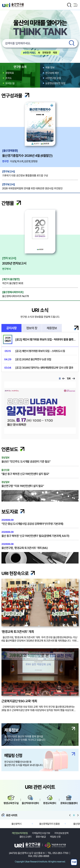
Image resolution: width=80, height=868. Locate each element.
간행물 (11, 203)
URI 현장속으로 (18, 573)
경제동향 (46, 53)
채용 (55, 53)
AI (39, 53)
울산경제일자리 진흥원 (49, 824)
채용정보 (52, 328)
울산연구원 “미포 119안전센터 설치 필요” (40, 484)
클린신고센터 (25, 837)
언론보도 (13, 449)
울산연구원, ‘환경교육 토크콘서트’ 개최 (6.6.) (40, 546)
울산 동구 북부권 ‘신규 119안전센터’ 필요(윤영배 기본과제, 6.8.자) (40, 534)
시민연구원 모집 (53, 78)
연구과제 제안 (52, 73)
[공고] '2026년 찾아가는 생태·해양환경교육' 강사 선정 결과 (44, 368)
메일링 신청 (55, 837)
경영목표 (10, 73)
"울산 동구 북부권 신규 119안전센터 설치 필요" (40, 472)
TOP (74, 862)
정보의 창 (32, 328)
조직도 (9, 78)
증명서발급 (41, 837)
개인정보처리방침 (20, 833)
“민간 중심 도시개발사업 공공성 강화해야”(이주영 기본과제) (40, 522)
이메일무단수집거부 (41, 833)
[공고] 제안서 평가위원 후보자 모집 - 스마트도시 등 (40, 351)
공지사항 (11, 328)
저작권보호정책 (61, 833)
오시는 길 (10, 83)
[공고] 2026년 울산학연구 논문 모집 (33, 359)
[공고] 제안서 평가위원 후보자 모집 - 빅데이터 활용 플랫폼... (46, 339)
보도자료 (13, 512)
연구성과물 (15, 96)
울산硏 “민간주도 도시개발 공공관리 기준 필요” (40, 460)
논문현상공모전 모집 (55, 83)
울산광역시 (16, 824)
